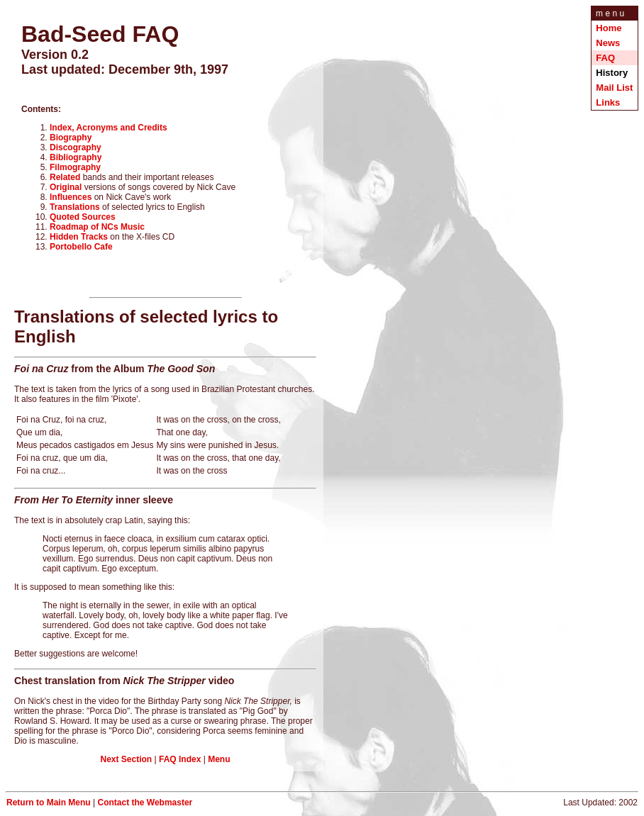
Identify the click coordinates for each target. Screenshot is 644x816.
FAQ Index (180, 761)
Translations (75, 209)
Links (608, 102)
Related (65, 179)
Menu (219, 761)
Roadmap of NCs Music (97, 229)
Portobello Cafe (81, 249)
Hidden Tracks (79, 239)
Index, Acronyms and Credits (109, 130)
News (608, 43)
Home (609, 28)
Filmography (75, 169)
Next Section (127, 761)
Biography (71, 140)
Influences (71, 199)
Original (66, 189)
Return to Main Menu (49, 805)
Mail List (614, 88)
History (613, 73)
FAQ (605, 58)
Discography (76, 150)
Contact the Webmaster (145, 805)
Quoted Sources (83, 219)
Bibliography (76, 160)
